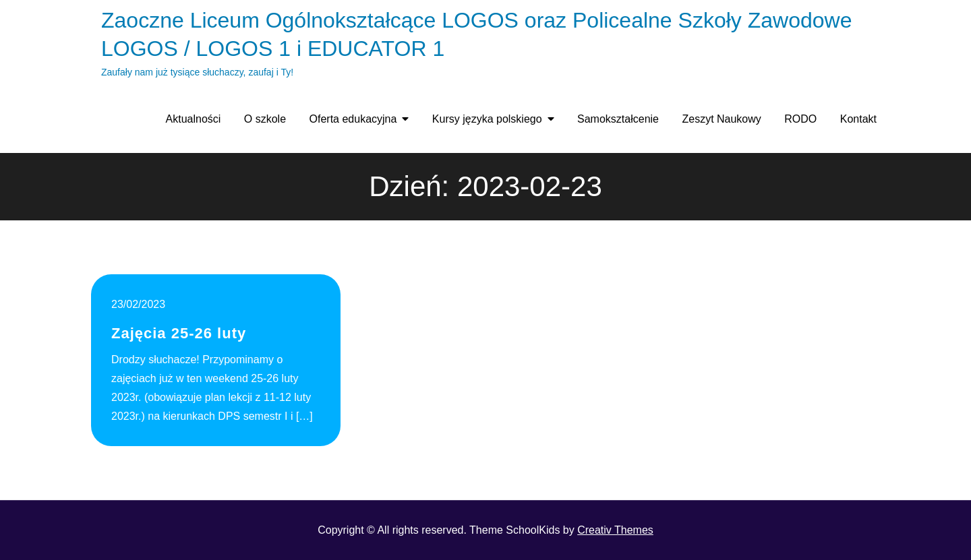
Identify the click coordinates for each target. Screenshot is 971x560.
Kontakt (858, 119)
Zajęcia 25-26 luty (179, 333)
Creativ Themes (615, 530)
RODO (800, 119)
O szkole (265, 119)
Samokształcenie (618, 119)
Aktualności (194, 119)
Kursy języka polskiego (487, 119)
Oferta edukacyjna (353, 119)
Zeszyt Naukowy (721, 119)
